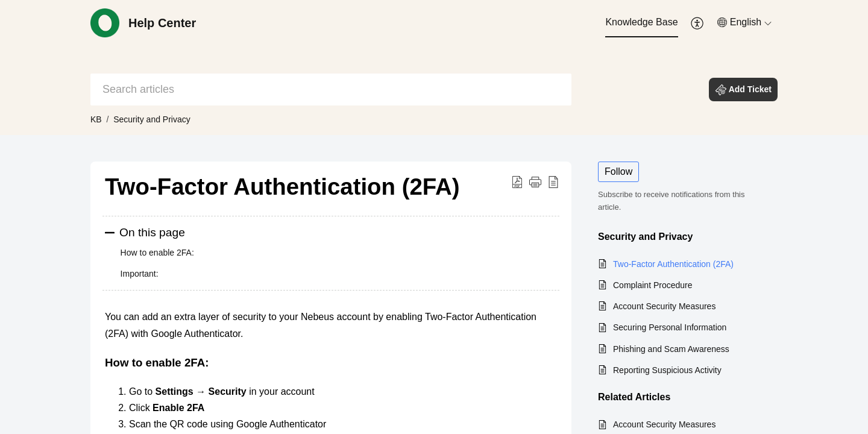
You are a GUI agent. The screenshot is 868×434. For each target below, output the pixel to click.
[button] (698, 23)
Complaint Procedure (653, 285)
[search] (331, 90)
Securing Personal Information (670, 327)
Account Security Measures (664, 306)
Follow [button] (618, 171)
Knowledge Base (641, 22)
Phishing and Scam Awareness (671, 349)
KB (96, 119)
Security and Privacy (154, 119)
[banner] (434, 68)
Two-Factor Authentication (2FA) (673, 264)
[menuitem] (641, 23)
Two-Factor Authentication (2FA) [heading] (282, 187)
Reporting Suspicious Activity (667, 370)
